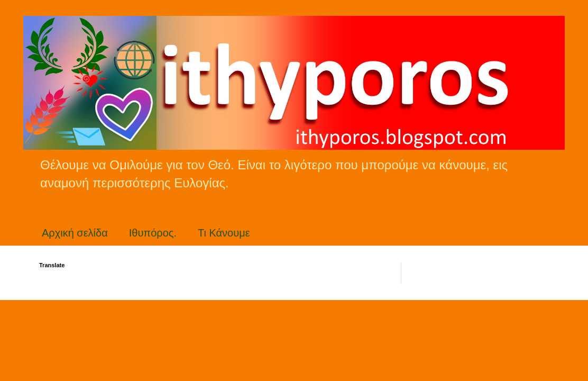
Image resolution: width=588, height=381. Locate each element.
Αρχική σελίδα (75, 233)
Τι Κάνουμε (224, 233)
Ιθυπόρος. (153, 233)
